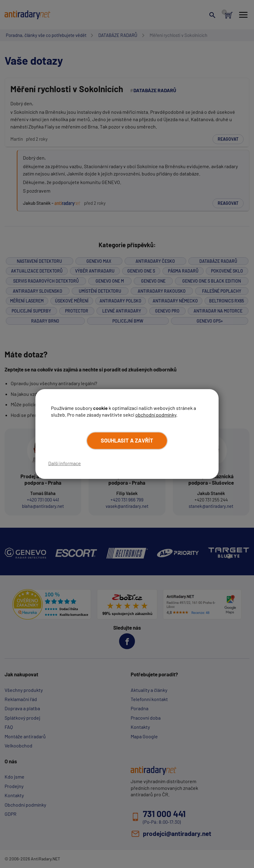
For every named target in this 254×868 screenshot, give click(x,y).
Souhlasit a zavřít (127, 440)
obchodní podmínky (156, 415)
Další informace (65, 463)
